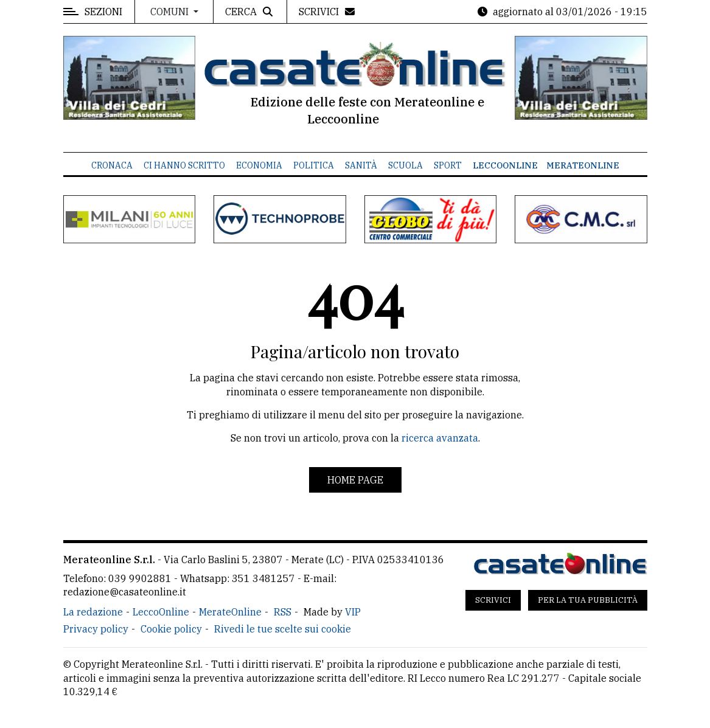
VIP (353, 612)
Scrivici (493, 600)
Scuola (405, 165)
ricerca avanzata (440, 438)
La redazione (93, 612)
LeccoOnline (505, 165)
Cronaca (112, 165)
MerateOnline (583, 165)
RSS (283, 612)
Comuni (171, 12)
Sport (448, 165)
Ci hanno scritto (184, 165)
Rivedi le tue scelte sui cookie (283, 629)
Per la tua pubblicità (588, 600)
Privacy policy (96, 629)
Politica (314, 165)
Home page (355, 480)
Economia (259, 165)
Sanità (361, 165)
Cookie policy (171, 629)
